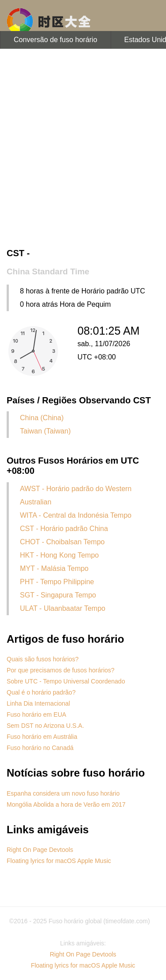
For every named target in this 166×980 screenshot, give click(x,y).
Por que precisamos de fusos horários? (61, 670)
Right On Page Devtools (40, 850)
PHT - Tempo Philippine (57, 582)
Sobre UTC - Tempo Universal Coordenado (66, 681)
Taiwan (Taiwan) (45, 431)
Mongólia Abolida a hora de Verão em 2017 (66, 804)
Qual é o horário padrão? (41, 692)
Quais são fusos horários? (43, 659)
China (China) (42, 418)
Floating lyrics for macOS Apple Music (59, 861)
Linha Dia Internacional (38, 703)
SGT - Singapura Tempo (58, 595)
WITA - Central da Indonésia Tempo (76, 515)
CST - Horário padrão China (64, 529)
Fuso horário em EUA (37, 715)
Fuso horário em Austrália (42, 737)
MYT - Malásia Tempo (54, 568)
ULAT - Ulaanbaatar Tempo (63, 608)
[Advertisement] (83, 150)
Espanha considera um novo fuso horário (63, 793)
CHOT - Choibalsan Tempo (62, 542)
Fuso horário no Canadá (40, 748)
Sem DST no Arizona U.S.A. (45, 726)
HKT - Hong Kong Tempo (59, 555)
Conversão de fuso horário (56, 40)
